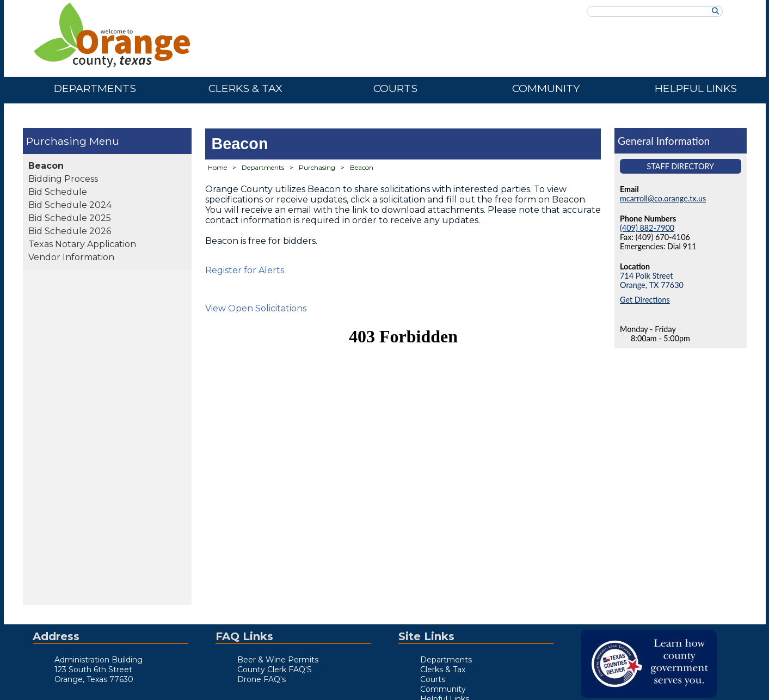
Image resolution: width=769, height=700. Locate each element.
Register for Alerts (245, 270)
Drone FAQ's (262, 679)
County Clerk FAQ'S (275, 670)
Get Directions (645, 300)
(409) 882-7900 (647, 228)
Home (217, 167)
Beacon (46, 166)
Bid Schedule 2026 (70, 231)
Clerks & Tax (245, 88)
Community (546, 88)
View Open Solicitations (256, 308)
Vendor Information (71, 257)
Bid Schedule (58, 192)
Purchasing (56, 141)
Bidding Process (63, 179)
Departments (95, 88)
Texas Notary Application (82, 244)
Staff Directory (680, 166)
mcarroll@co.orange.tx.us (663, 198)
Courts (395, 88)
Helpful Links (696, 88)
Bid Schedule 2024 (70, 205)
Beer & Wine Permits (278, 660)
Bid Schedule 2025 (70, 218)
